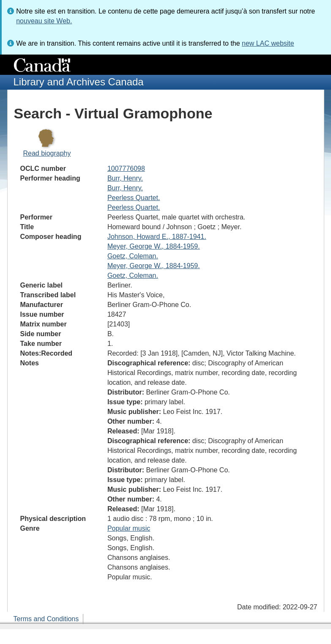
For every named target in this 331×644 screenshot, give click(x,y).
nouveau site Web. (44, 21)
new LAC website (268, 43)
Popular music (129, 528)
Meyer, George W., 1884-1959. (154, 246)
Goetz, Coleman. (133, 256)
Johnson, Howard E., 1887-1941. (157, 237)
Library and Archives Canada (79, 82)
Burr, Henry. (125, 178)
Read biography (47, 153)
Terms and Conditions (46, 619)
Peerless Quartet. (134, 198)
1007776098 (126, 169)
